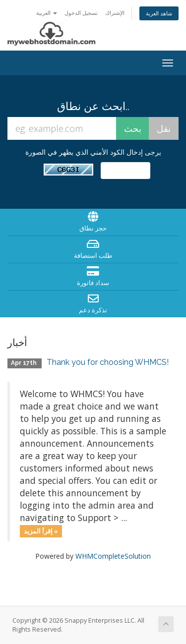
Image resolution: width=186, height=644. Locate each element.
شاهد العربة (159, 13)
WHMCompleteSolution (113, 556)
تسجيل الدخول (81, 13)
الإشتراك (115, 13)
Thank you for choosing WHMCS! (108, 362)
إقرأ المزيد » (41, 531)
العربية (47, 13)
